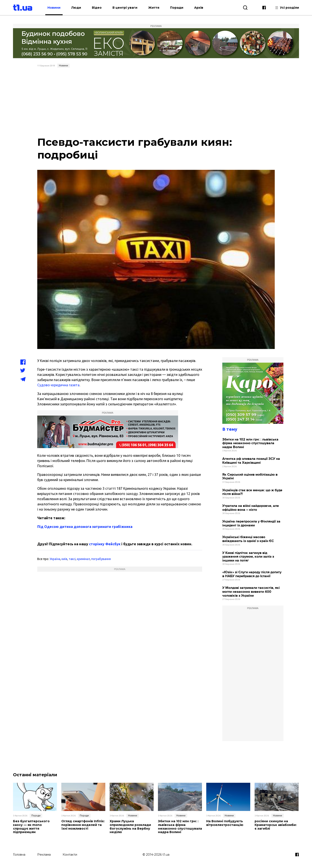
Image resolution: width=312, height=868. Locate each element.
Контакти (70, 854)
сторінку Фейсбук (105, 544)
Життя (155, 8)
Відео (98, 8)
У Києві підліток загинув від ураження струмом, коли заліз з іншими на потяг (248, 557)
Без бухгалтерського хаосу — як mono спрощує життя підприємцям (31, 827)
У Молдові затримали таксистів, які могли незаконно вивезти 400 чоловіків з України (251, 592)
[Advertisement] (156, 102)
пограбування (101, 559)
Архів (200, 8)
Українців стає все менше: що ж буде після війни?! (252, 492)
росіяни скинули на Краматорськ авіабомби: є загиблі (276, 825)
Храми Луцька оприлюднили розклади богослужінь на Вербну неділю (130, 827)
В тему (230, 429)
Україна (55, 559)
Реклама (44, 854)
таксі (72, 559)
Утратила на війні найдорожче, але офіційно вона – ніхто (251, 508)
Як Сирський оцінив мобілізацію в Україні (250, 477)
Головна (19, 854)
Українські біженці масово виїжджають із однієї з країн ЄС (248, 539)
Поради (178, 8)
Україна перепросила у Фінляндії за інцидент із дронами (251, 523)
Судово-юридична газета (58, 385)
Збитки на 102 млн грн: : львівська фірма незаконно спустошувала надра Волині (250, 443)
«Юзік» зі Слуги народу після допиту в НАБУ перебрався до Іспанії (252, 574)
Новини (55, 8)
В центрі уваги (126, 8)
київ (64, 559)
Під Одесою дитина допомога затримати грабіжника (85, 527)
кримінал (83, 559)
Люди (78, 8)
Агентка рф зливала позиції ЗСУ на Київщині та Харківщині (251, 461)
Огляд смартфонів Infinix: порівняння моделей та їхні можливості (83, 825)
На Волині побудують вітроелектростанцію (225, 823)
